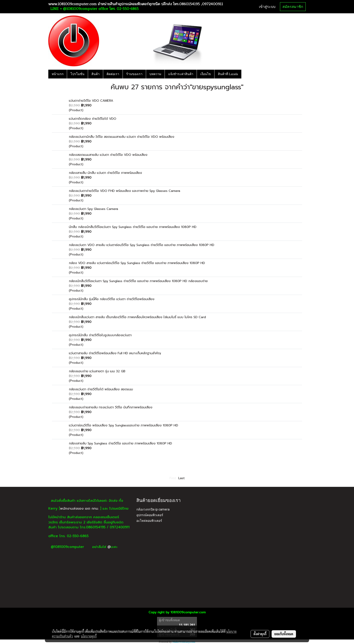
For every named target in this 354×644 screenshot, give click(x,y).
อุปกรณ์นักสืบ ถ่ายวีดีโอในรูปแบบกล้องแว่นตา (100, 335)
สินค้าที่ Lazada (228, 74)
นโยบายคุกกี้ (89, 636)
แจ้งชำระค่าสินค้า (181, 74)
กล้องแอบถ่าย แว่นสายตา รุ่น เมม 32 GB (97, 371)
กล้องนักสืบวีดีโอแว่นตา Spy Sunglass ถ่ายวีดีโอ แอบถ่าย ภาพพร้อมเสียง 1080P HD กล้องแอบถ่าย (138, 281)
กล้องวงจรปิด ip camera (153, 509)
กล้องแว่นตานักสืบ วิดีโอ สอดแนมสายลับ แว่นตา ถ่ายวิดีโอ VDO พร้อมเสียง (122, 137)
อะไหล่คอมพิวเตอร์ (149, 521)
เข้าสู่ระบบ (267, 7)
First (173, 478)
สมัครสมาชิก (293, 7)
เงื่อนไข (206, 74)
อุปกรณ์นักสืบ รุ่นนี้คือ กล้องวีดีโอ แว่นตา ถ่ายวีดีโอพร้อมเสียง (112, 299)
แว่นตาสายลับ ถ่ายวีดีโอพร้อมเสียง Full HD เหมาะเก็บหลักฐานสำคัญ (115, 353)
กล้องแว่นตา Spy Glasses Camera (93, 209)
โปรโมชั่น (77, 74)
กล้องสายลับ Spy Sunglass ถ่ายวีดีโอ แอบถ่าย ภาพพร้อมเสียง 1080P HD (120, 443)
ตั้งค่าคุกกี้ (260, 634)
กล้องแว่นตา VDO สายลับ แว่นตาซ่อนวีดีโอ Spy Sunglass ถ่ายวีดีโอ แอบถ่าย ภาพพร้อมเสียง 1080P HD (142, 245)
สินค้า (95, 74)
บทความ (155, 74)
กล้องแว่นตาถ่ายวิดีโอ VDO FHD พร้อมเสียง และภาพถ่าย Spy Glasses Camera (125, 191)
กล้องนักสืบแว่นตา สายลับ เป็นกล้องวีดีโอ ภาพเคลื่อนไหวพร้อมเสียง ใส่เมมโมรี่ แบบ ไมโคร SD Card (137, 317)
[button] (245, 74)
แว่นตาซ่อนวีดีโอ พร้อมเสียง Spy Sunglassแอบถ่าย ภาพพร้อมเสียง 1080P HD (123, 425)
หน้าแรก (58, 74)
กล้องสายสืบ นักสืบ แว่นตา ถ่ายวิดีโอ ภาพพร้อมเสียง (105, 173)
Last (182, 478)
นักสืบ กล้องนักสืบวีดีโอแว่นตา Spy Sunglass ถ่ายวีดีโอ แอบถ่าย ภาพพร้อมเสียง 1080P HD (133, 227)
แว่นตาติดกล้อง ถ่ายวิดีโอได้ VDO (93, 119)
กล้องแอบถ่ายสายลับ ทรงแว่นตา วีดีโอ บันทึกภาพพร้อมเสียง (111, 407)
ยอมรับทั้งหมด (284, 634)
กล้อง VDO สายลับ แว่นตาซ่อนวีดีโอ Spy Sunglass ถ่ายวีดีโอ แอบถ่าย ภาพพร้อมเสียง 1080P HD (137, 263)
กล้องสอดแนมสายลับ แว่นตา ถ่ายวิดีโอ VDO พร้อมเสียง (108, 155)
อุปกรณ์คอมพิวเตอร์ (150, 515)
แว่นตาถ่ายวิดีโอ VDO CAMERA (91, 101)
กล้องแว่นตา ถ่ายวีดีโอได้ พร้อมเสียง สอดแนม (101, 389)
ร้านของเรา (134, 74)
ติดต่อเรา (113, 74)
